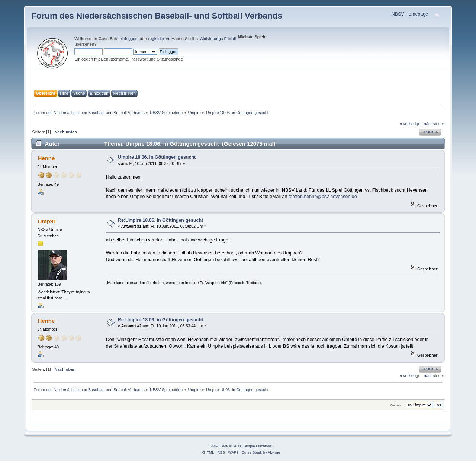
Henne (46, 158)
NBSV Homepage (410, 14)
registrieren (159, 39)
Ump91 (47, 221)
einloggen (128, 39)
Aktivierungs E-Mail (218, 39)
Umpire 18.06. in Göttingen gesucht (157, 157)
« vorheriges (411, 124)
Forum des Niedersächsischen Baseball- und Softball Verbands (157, 16)
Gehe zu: (397, 405)
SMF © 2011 (231, 446)
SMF (214, 446)
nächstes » (434, 124)
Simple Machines (258, 446)
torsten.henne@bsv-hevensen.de (323, 197)
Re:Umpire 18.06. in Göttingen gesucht (160, 220)
